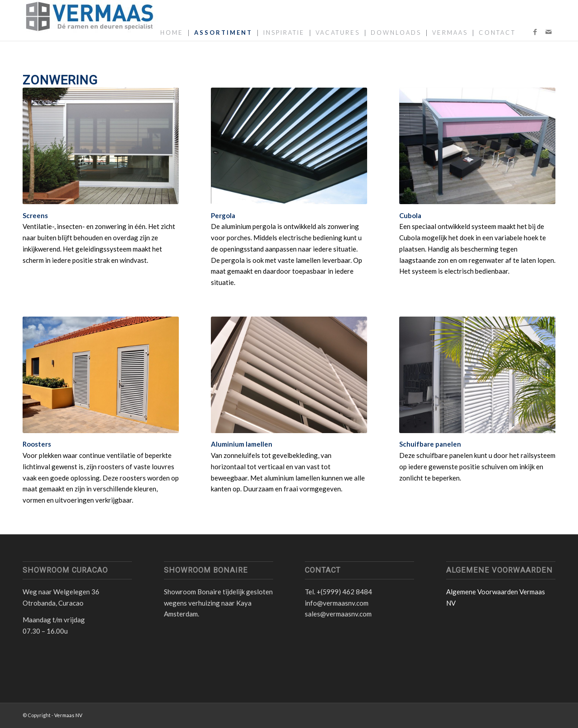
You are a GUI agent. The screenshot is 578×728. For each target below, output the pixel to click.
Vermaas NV (68, 715)
